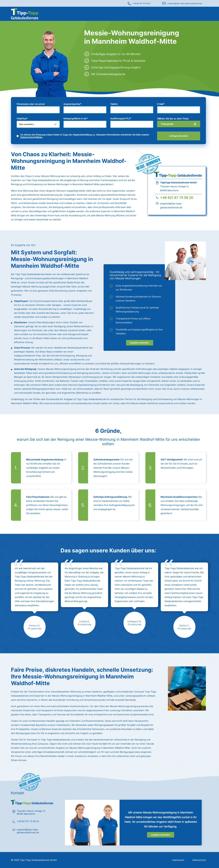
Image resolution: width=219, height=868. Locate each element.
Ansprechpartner (72, 104)
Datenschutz (199, 860)
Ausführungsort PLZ (121, 118)
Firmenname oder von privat (31, 104)
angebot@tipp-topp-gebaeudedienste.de (185, 3)
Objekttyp (22, 118)
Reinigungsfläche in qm (76, 118)
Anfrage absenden (179, 136)
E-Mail (161, 104)
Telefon (114, 104)
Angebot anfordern (140, 343)
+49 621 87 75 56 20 (142, 3)
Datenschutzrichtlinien (31, 137)
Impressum (178, 860)
